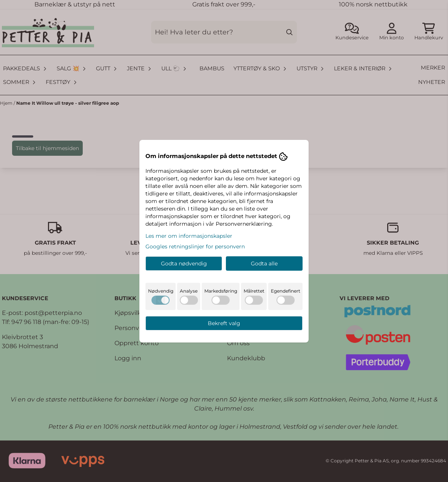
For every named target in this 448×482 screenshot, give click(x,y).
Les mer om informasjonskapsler (189, 236)
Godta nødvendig (184, 263)
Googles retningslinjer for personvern (195, 246)
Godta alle (264, 263)
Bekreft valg (224, 323)
